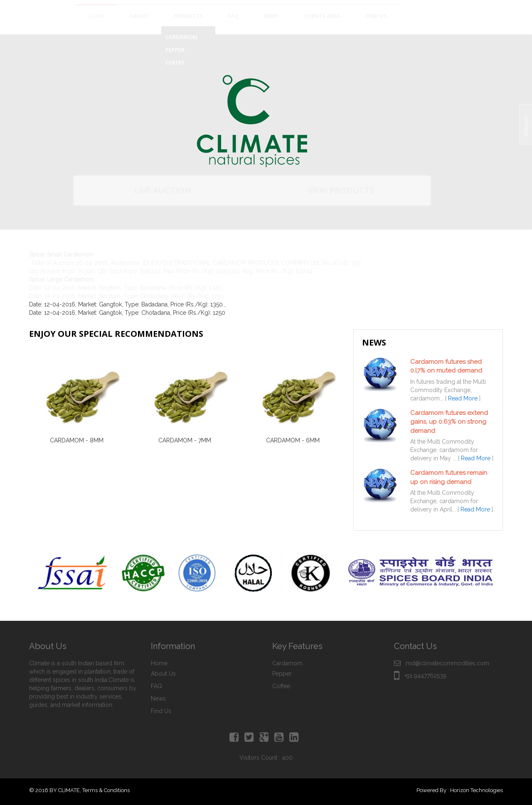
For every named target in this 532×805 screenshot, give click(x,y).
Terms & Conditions (106, 790)
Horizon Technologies (477, 790)
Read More (463, 398)
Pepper (282, 674)
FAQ (156, 686)
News (158, 699)
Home (159, 663)
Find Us (161, 711)
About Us (163, 674)
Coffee (281, 686)
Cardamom (287, 663)
